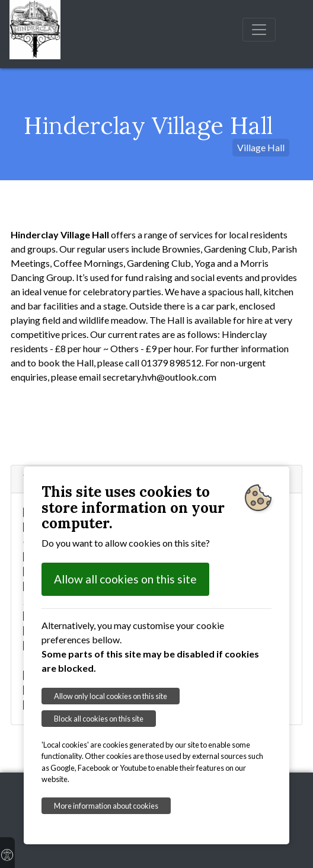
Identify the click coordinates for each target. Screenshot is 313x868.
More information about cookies (106, 806)
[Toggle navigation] (259, 30)
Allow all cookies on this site (125, 579)
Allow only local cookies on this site (111, 696)
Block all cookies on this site (99, 719)
